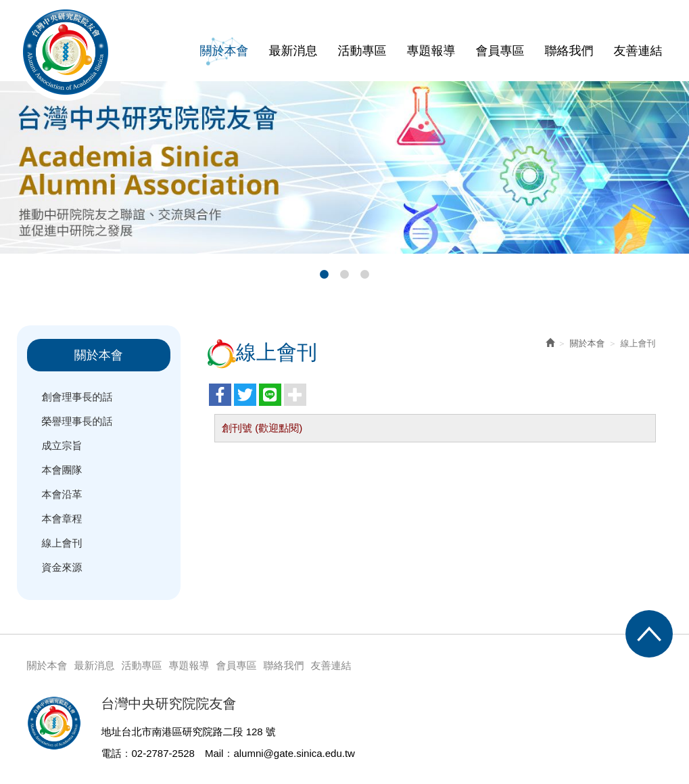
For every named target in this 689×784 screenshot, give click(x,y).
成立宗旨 (62, 445)
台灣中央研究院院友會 (66, 52)
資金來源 (62, 567)
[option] (344, 167)
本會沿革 (62, 494)
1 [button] (325, 275)
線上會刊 (62, 543)
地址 (112, 732)
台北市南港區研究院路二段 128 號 (199, 732)
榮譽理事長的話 (77, 421)
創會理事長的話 (77, 397)
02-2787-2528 (163, 753)
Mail (214, 753)
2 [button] (345, 275)
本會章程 (62, 518)
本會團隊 (62, 470)
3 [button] (365, 275)
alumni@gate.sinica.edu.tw (294, 753)
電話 (112, 753)
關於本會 (588, 343)
